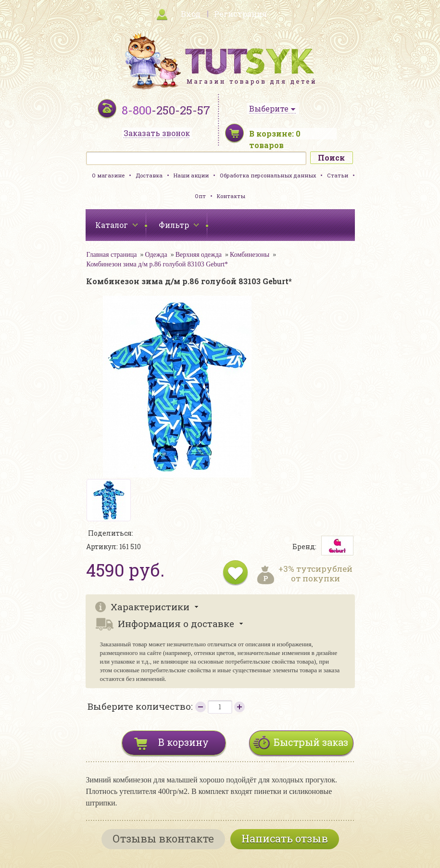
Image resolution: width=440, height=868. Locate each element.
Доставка (149, 175)
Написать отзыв (285, 838)
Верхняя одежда (199, 255)
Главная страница (112, 255)
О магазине (108, 175)
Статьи (338, 175)
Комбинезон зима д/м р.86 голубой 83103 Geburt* (157, 264)
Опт (200, 196)
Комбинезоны (250, 255)
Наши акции (191, 175)
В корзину (183, 742)
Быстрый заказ (311, 742)
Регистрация (240, 14)
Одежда (156, 255)
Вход (191, 14)
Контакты (231, 196)
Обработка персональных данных (268, 175)
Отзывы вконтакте (163, 838)
